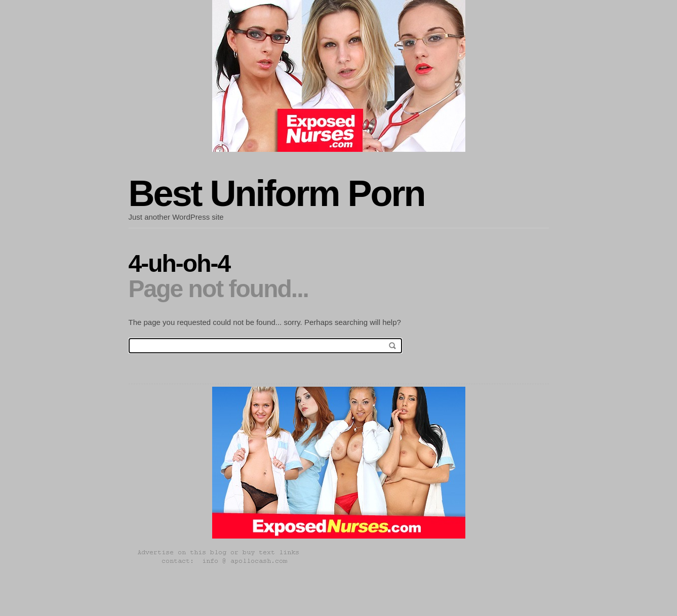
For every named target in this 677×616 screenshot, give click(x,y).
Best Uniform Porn (277, 193)
